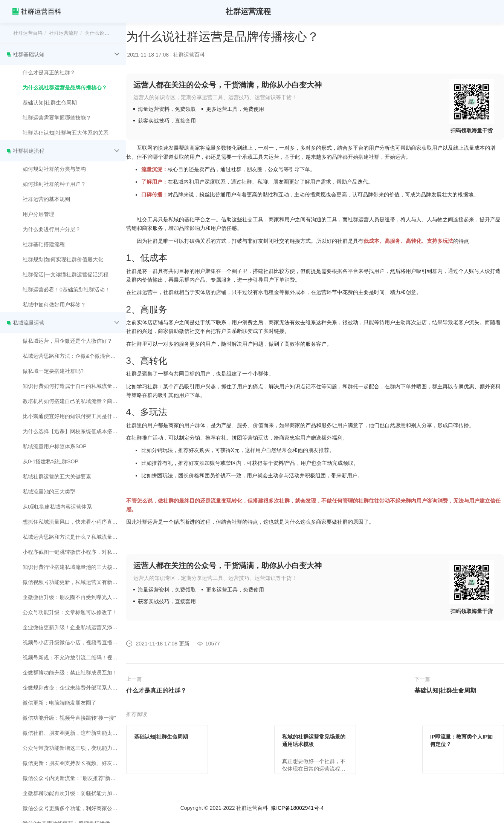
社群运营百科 (28, 33)
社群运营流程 (64, 33)
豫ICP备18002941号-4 (297, 808)
